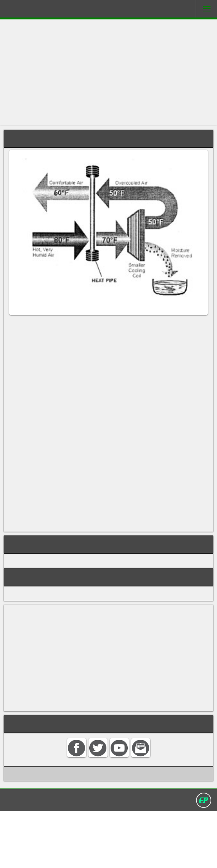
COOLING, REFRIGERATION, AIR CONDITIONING (76, 611)
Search (80, 856)
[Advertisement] (108, 73)
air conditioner (188, 326)
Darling (27, 10)
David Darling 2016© (165, 856)
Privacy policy (112, 856)
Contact (55, 856)
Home (31, 856)
